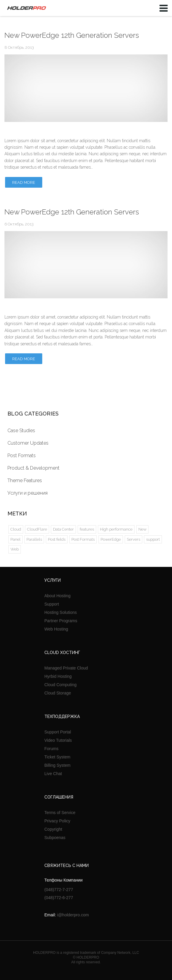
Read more (24, 182)
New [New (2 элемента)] (142, 529)
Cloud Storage (58, 693)
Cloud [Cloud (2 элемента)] (16, 529)
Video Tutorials (58, 740)
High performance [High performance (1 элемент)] (116, 529)
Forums (51, 749)
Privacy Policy (57, 821)
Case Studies (21, 431)
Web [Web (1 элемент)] (15, 549)
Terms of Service (60, 813)
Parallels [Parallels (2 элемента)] (34, 539)
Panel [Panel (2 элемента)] (15, 539)
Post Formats (22, 455)
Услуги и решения (28, 493)
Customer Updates (28, 443)
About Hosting (57, 596)
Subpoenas (55, 838)
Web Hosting (56, 629)
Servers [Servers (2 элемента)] (133, 539)
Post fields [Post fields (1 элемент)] (57, 539)
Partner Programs (61, 621)
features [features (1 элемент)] (87, 529)
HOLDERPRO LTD (25, 8)
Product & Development (33, 468)
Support (52, 604)
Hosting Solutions (61, 612)
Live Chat (53, 774)
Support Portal (58, 732)
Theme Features (25, 480)
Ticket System (57, 757)
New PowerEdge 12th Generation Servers (72, 35)
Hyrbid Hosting (58, 676)
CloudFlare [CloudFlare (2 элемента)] (37, 529)
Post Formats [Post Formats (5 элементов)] (83, 539)
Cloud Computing (60, 685)
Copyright (53, 829)
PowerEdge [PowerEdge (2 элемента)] (111, 539)
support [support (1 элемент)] (153, 539)
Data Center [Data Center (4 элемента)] (63, 529)
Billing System (57, 765)
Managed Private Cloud (66, 668)
